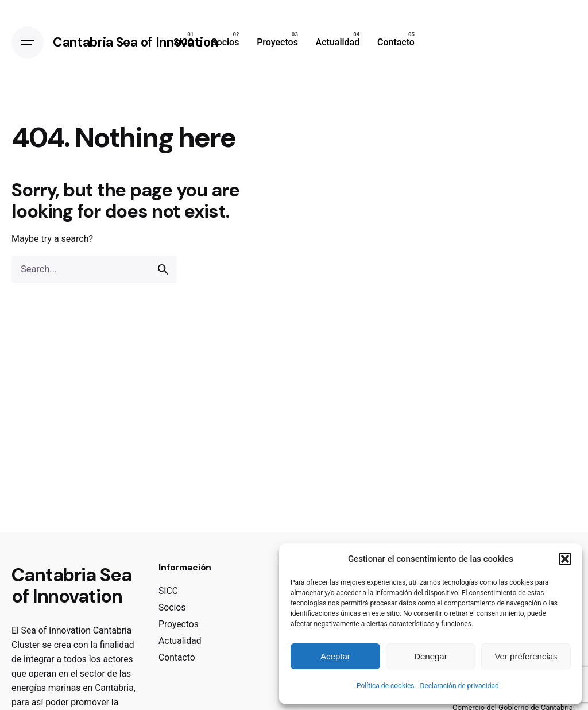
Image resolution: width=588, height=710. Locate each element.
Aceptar (335, 656)
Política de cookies (386, 686)
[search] (163, 269)
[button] (565, 559)
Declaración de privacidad (460, 686)
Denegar (431, 656)
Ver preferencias (526, 656)
